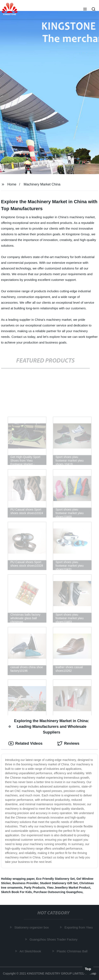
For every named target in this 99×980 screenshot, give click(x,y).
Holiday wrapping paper (18, 879)
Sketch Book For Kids (16, 892)
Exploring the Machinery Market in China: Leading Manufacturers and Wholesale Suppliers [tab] (49, 727)
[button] (85, 9)
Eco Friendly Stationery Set (55, 879)
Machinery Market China (42, 184)
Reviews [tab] (68, 743)
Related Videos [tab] (26, 743)
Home (12, 184)
